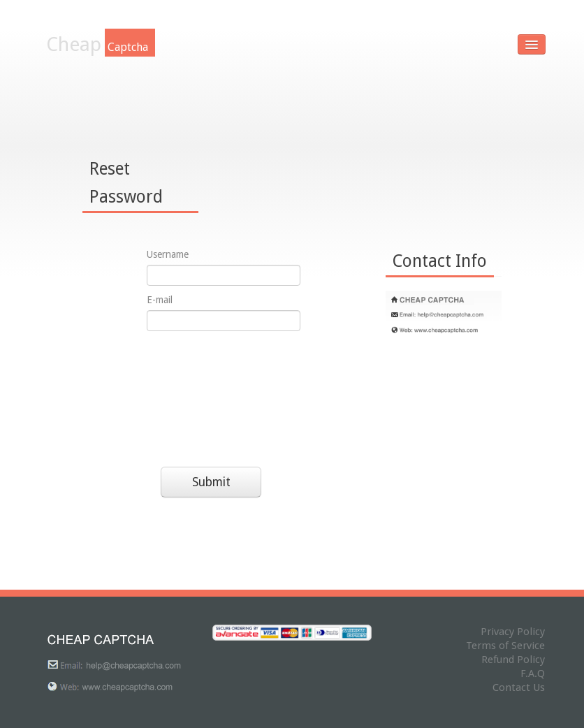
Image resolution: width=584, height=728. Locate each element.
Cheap (101, 44)
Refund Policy (513, 660)
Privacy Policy (513, 632)
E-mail (160, 300)
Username (168, 254)
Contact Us (519, 687)
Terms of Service (505, 646)
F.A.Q (533, 674)
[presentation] (204, 395)
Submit (211, 482)
